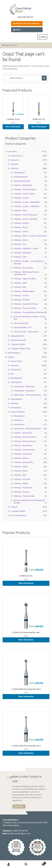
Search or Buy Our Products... (27, 23)
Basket (40, 863)
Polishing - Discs (20, 244)
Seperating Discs (17, 336)
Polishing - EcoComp (22, 479)
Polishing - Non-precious (23, 268)
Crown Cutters (17, 361)
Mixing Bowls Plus (21, 177)
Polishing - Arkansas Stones (25, 441)
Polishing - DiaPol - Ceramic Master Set (29, 236)
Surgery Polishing (18, 412)
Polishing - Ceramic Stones (24, 450)
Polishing (14, 168)
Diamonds (15, 160)
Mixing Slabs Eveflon (22, 181)
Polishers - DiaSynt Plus (23, 185)
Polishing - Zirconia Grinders (25, 308)
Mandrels (15, 164)
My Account (9, 864)
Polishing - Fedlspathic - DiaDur (26, 248)
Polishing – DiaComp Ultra (24, 496)
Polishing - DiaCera (21, 223)
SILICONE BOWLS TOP (23, 328)
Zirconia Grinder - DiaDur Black (26, 332)
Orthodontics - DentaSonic (24, 391)
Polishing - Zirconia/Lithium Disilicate (28, 312)
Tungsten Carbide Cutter (21, 349)
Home (7, 45)
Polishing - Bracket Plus (23, 446)
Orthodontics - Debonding (24, 387)
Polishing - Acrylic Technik (24, 194)
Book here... (19, 806)
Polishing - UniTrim (21, 296)
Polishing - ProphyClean (23, 488)
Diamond (15, 365)
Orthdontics (19, 420)
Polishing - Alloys (21, 210)
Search (26, 864)
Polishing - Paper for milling (25, 279)
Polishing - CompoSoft (23, 454)
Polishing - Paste (20, 283)
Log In (17, 30)
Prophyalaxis (16, 408)
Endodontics (16, 370)
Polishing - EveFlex (21, 483)
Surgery (11, 357)
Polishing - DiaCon (21, 227)
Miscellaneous (19, 173)
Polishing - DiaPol (21, 232)
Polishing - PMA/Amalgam (24, 291)
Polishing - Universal (22, 300)
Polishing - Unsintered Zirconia (26, 304)
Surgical (14, 507)
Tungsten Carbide (18, 344)
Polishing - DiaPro (21, 240)
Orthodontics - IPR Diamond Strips (27, 395)
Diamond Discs (17, 156)
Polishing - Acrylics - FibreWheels (27, 202)
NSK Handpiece (14, 353)
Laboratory (12, 151)
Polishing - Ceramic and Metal (26, 219)
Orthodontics (16, 382)
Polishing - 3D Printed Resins (25, 189)
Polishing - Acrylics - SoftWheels (26, 206)
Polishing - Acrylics (21, 198)
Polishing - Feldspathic (23, 253)
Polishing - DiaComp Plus (24, 462)
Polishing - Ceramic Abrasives (25, 215)
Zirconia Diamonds (18, 515)
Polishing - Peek (20, 287)
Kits (12, 374)
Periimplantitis (17, 399)
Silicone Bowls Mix (21, 323)
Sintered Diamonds (18, 340)
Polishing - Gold (20, 257)
